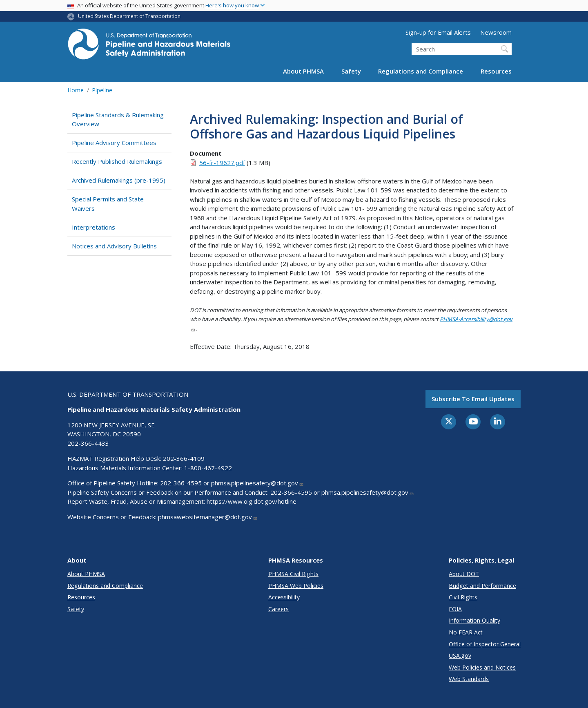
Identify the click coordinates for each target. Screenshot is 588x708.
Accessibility (284, 597)
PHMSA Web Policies (296, 586)
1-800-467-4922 (208, 468)
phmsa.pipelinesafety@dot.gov (257, 483)
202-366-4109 (184, 458)
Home (76, 90)
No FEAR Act (466, 632)
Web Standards (469, 679)
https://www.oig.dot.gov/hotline (252, 501)
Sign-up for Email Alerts (438, 32)
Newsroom (496, 32)
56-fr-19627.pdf (222, 163)
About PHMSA (303, 71)
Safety (351, 71)
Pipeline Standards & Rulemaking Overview (118, 119)
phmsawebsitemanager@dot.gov (208, 517)
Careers (278, 609)
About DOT (464, 574)
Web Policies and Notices (482, 667)
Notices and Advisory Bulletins (114, 246)
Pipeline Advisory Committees (114, 143)
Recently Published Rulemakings (117, 161)
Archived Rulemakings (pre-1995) (119, 180)
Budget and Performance (482, 586)
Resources (496, 71)
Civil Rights (463, 597)
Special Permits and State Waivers (108, 204)
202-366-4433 (88, 443)
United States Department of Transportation (129, 16)
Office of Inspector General (485, 644)
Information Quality (474, 620)
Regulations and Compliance (421, 71)
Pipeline (102, 90)
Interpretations (94, 227)
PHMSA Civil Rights (293, 574)
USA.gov (460, 656)
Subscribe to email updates (473, 399)
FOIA (455, 609)
